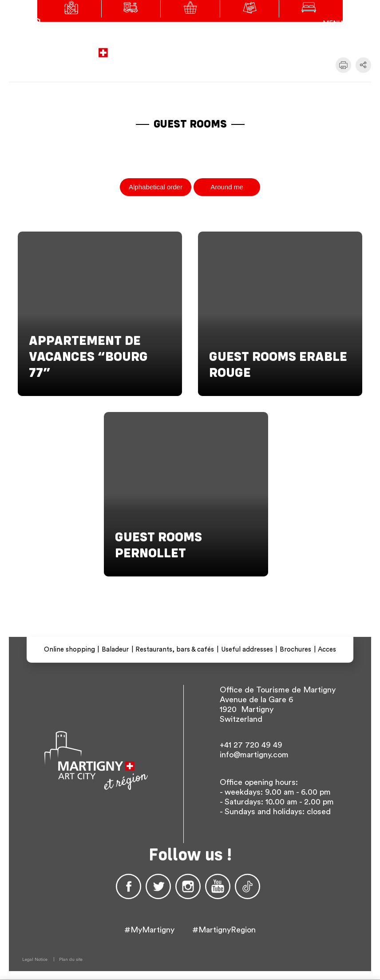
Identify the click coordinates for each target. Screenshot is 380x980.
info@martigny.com (254, 755)
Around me (227, 187)
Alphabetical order (156, 187)
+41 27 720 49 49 (251, 745)
